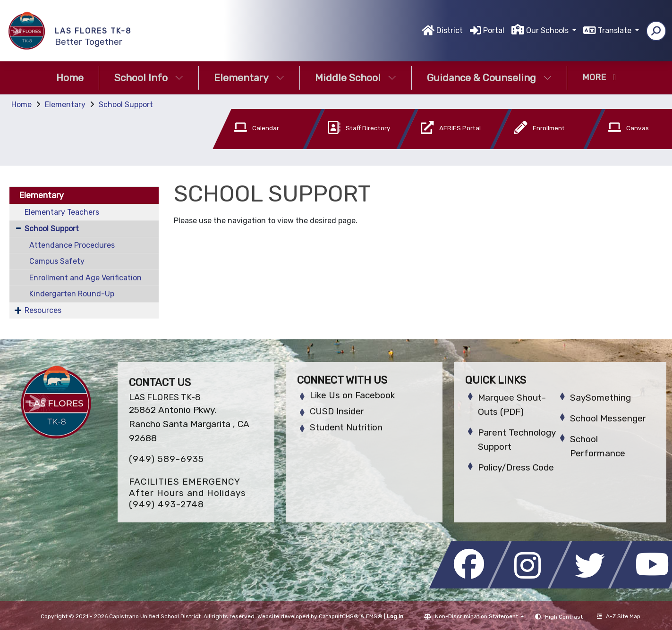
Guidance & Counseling (489, 78)
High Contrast (564, 617)
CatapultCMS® (339, 616)
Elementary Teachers (62, 212)
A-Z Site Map (619, 616)
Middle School (356, 78)
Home (70, 78)
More (599, 77)
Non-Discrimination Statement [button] (477, 616)
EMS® (374, 616)
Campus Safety (57, 261)
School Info (149, 78)
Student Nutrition (346, 427)
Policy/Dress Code (516, 467)
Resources (43, 310)
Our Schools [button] (548, 30)
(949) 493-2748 (166, 504)
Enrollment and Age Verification (85, 278)
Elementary (249, 78)
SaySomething (600, 398)
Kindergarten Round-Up (72, 294)
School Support (126, 105)
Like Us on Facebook (352, 395)
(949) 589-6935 (166, 459)
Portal (494, 30)
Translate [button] (616, 30)
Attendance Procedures (72, 245)
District (450, 30)
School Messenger (608, 418)
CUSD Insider (337, 411)
